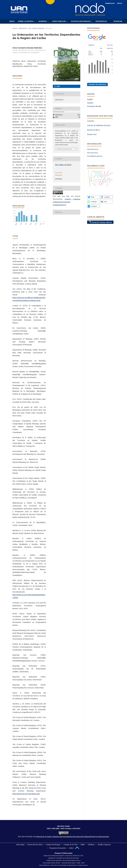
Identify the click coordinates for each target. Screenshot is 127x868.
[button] (93, 197)
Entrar (120, 3)
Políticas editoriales (81, 21)
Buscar (118, 21)
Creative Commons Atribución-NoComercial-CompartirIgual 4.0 (67, 202)
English (90, 99)
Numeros (43, 21)
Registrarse (110, 3)
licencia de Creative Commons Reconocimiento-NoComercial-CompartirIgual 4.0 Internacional (73, 836)
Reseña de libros (94, 130)
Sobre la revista (26, 21)
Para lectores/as (93, 149)
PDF (58, 86)
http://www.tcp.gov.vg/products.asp (26, 794)
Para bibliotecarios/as (95, 156)
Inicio (12, 21)
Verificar (91, 845)
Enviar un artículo (97, 84)
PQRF (83, 845)
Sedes (71, 848)
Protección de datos (35, 845)
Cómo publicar (59, 21)
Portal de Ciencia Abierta (100, 222)
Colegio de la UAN (70, 845)
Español (90, 103)
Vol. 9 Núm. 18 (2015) (36, 28)
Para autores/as (93, 153)
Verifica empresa (104, 845)
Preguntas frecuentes (58, 848)
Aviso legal (20, 845)
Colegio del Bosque (53, 845)
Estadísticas (101, 21)
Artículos (91, 121)
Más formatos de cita (64, 149)
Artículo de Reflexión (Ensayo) (99, 125)
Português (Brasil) (94, 106)
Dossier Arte (92, 134)
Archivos (23, 28)
